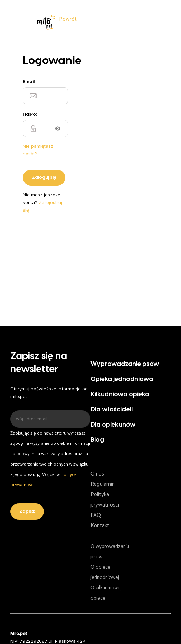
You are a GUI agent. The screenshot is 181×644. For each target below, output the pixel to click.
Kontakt (100, 525)
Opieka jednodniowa (122, 380)
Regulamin (103, 484)
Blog (97, 440)
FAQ (96, 515)
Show (58, 129)
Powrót (68, 19)
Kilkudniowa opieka (120, 395)
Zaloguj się (44, 178)
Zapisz (27, 512)
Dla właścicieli (112, 410)
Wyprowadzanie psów (125, 364)
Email (29, 82)
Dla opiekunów (113, 425)
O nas (97, 474)
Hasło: (30, 115)
